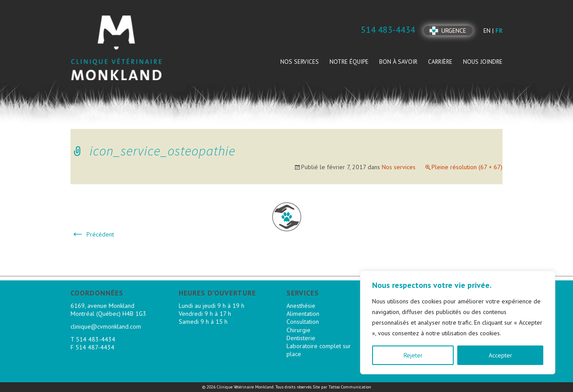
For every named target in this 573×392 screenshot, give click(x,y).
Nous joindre (483, 62)
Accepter (500, 355)
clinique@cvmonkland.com (106, 326)
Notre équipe (349, 62)
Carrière (440, 62)
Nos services (300, 62)
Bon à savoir (398, 62)
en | (489, 31)
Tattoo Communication (350, 387)
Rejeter (413, 355)
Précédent (92, 234)
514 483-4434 (96, 339)
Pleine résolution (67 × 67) (467, 167)
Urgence (454, 31)
